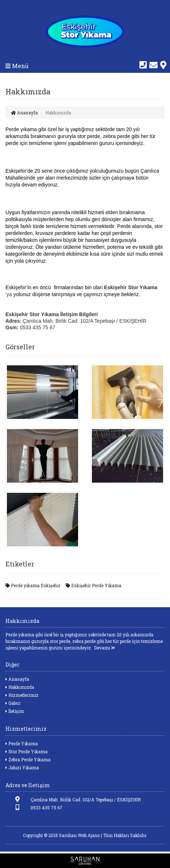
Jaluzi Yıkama (22, 767)
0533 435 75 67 (34, 807)
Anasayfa (24, 113)
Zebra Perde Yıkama (28, 759)
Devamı (105, 648)
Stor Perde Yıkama (27, 751)
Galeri (13, 703)
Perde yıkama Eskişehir (33, 585)
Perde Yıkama (22, 743)
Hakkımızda (20, 687)
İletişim (15, 711)
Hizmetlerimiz (22, 695)
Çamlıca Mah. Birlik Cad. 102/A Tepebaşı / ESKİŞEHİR (73, 799)
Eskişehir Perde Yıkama (94, 585)
